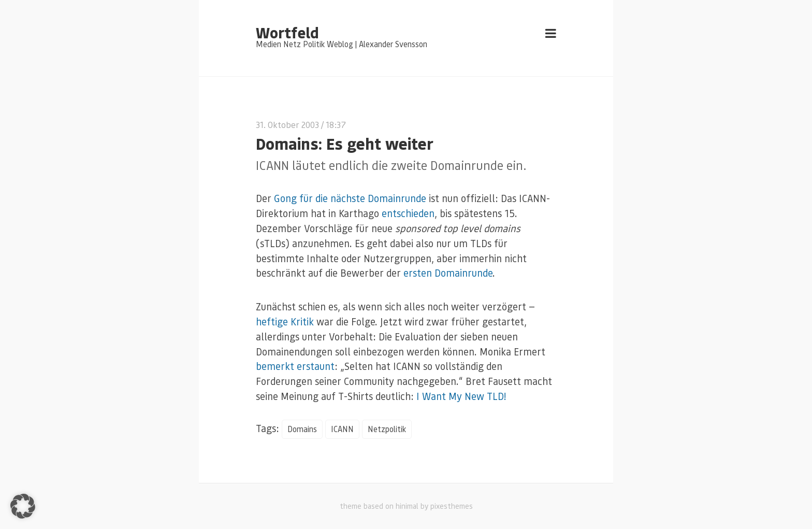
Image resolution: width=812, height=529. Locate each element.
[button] (23, 506)
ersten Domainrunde (448, 273)
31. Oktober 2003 (287, 125)
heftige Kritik (285, 321)
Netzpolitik (387, 429)
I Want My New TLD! (461, 396)
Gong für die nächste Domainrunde (350, 198)
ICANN (342, 429)
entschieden (408, 213)
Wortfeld (287, 32)
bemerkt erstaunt (295, 366)
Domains (302, 429)
